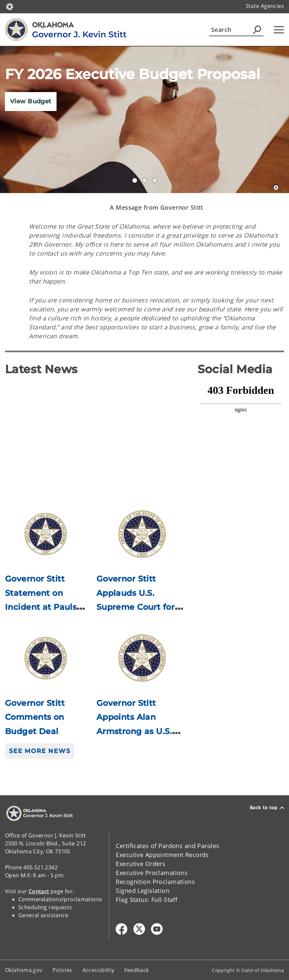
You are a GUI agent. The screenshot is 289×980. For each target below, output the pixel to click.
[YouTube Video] (96, 433)
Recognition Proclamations (155, 882)
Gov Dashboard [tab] (145, 180)
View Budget (31, 101)
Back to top (267, 808)
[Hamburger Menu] (279, 30)
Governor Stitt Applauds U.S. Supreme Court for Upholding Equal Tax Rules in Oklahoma (140, 607)
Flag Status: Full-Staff (146, 900)
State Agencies (265, 6)
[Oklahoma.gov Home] (10, 6)
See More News (40, 751)
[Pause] (276, 188)
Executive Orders (141, 864)
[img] (144, 120)
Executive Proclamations (152, 873)
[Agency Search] (257, 30)
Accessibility (98, 970)
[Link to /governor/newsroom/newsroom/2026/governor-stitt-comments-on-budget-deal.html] (46, 658)
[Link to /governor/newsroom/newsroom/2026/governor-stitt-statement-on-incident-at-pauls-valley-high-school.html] (46, 534)
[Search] (236, 30)
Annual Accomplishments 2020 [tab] (135, 180)
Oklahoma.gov (24, 970)
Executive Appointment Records (162, 855)
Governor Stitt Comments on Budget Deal (35, 717)
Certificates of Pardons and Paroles (167, 846)
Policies (63, 970)
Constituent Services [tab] (155, 180)
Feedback (137, 970)
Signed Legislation (143, 891)
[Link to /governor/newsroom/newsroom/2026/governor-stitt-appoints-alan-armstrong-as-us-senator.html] (142, 658)
